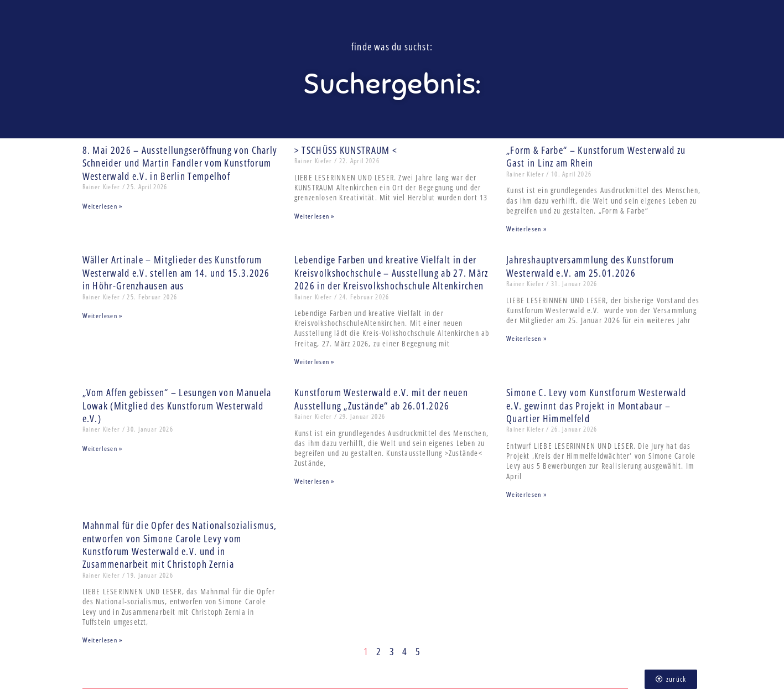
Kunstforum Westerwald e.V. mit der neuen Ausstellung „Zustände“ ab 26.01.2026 (381, 399)
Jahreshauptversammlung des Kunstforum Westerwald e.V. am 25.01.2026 (590, 266)
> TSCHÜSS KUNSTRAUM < (346, 150)
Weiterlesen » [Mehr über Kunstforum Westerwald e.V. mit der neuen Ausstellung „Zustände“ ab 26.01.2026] (315, 481)
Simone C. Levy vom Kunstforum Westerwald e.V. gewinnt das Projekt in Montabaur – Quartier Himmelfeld (596, 405)
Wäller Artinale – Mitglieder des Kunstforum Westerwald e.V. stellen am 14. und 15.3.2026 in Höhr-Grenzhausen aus (176, 273)
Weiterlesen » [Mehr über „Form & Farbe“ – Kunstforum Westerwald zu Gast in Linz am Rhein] (526, 229)
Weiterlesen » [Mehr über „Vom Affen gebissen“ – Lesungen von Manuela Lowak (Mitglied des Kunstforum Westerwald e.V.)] (103, 448)
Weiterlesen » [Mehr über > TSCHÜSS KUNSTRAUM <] (315, 216)
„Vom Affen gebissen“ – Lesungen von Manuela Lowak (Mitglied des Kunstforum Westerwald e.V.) (177, 405)
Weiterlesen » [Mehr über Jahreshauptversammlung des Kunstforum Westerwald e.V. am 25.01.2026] (526, 338)
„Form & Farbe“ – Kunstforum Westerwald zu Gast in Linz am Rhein (596, 156)
